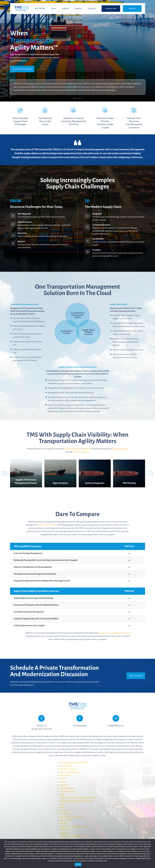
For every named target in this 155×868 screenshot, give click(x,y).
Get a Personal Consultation (22, 69)
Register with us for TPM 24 (71, 817)
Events (54, 9)
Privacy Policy (65, 814)
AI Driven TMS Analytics (69, 772)
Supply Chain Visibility (47, 525)
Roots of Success (66, 820)
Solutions (65, 9)
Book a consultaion (136, 676)
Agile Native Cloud (67, 769)
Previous (5, 474)
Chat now (43, 69)
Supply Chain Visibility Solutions (73, 827)
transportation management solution (114, 633)
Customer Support (67, 791)
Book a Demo (65, 775)
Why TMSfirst (40, 9)
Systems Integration (73, 449)
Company (78, 9)
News (62, 807)
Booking (87, 449)
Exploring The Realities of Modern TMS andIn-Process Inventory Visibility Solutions (77, 799)
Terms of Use (65, 830)
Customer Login (111, 8)
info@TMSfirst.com (116, 726)
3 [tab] (78, 98)
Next (150, 474)
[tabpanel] (77, 51)
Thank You (64, 833)
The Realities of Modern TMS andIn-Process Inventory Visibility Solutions (76, 838)
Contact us (132, 8)
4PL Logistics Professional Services (74, 763)
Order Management (120, 449)
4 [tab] (79, 98)
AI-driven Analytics (81, 452)
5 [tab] (81, 98)
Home (62, 804)
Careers (63, 779)
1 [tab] (74, 98)
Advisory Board (66, 766)
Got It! (78, 865)
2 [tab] (76, 98)
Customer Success (67, 788)
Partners (63, 811)
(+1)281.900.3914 (80, 726)
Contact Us (92, 9)
